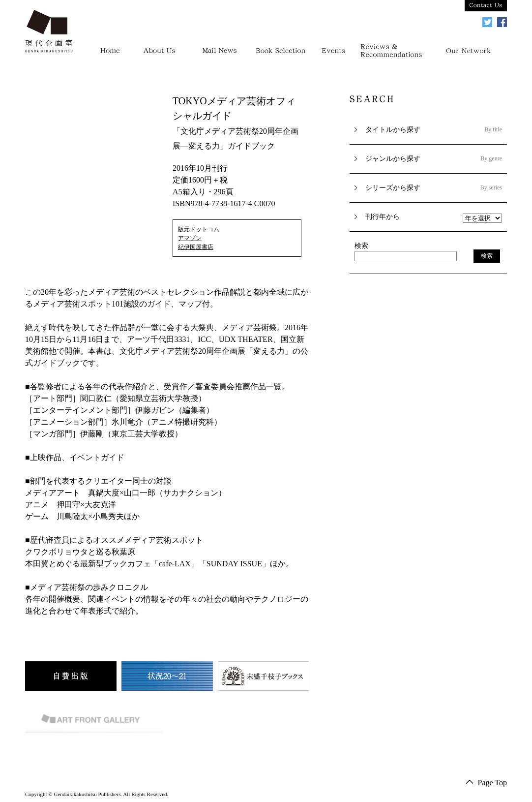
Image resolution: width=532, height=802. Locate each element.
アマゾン (190, 238)
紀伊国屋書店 (196, 247)
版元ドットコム (199, 229)
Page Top (492, 783)
